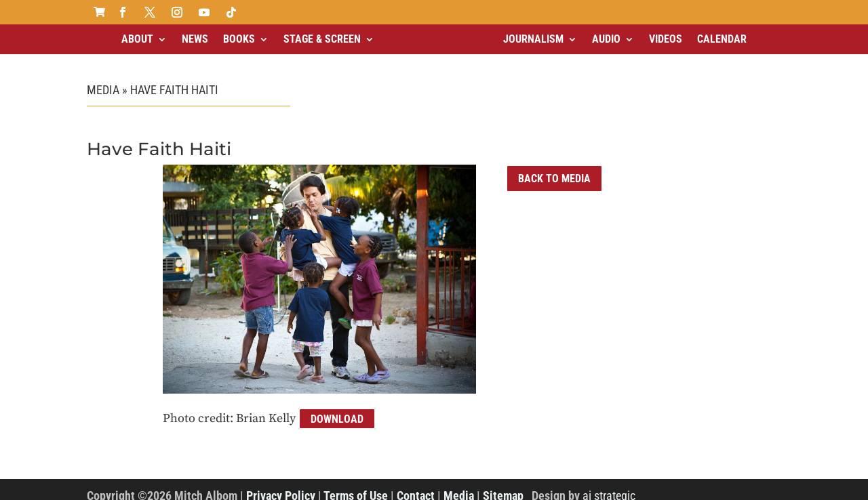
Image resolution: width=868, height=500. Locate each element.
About (137, 39)
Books (239, 39)
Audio (606, 39)
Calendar (722, 39)
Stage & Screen (322, 39)
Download (337, 418)
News (195, 39)
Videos (666, 39)
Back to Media (554, 179)
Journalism (533, 39)
